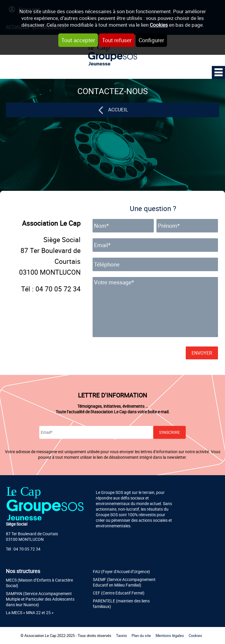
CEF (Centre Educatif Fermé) (119, 593)
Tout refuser (117, 40)
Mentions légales (170, 635)
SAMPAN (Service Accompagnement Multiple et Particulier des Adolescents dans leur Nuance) (40, 599)
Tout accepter (78, 40)
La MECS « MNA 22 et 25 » (30, 612)
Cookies (159, 25)
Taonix (121, 635)
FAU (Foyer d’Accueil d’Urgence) (121, 571)
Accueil (118, 109)
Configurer (151, 40)
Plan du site (141, 635)
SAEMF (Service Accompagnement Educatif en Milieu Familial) (124, 582)
